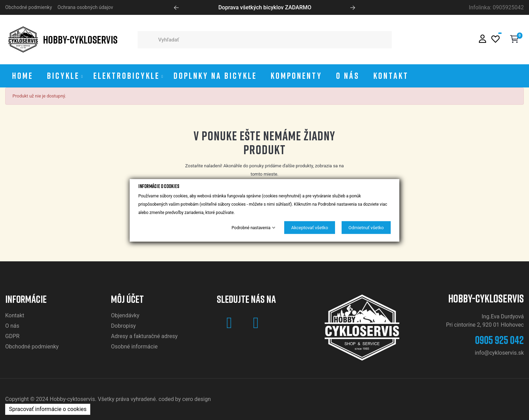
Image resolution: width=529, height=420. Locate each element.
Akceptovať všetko (310, 227)
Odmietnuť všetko (366, 227)
